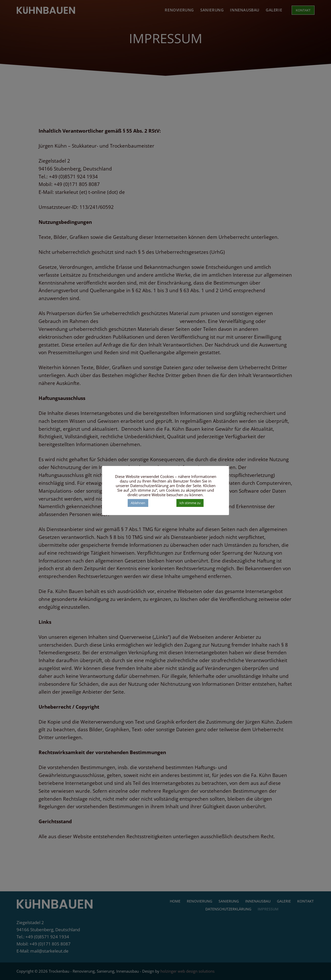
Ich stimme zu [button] (190, 503)
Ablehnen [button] (138, 503)
